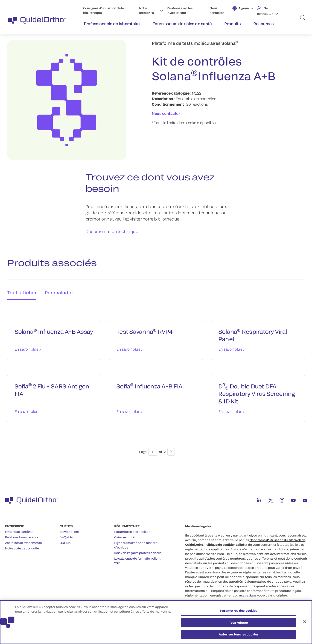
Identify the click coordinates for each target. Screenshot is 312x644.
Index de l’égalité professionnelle (138, 550)
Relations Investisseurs (22, 535)
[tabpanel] (156, 381)
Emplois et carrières (19, 529)
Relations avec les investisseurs (179, 10)
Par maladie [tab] (60, 288)
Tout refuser (239, 625)
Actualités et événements (23, 540)
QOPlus (65, 540)
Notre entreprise (146, 10)
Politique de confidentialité (224, 542)
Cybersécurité (124, 535)
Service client (69, 529)
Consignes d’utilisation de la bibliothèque (104, 10)
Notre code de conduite (22, 546)
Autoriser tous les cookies (239, 637)
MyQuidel (67, 535)
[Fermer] (305, 624)
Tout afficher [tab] (20, 288)
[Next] (171, 449)
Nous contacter (217, 10)
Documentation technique (112, 231)
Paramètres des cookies (132, 529)
